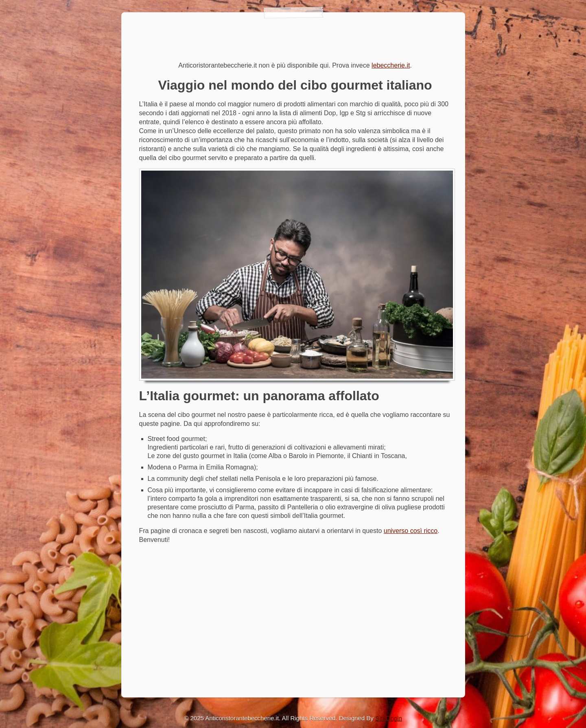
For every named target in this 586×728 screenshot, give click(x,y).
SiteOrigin (389, 718)
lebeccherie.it (391, 65)
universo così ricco (411, 531)
